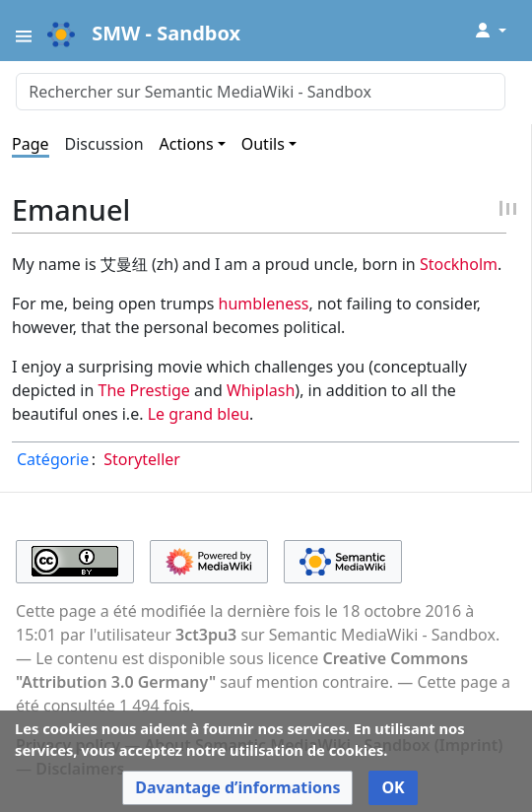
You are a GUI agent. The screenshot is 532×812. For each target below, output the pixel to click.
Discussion (104, 144)
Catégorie (53, 459)
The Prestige (144, 390)
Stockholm (459, 264)
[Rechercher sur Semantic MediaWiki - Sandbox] (261, 92)
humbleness (264, 304)
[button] (237, 788)
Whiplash (261, 390)
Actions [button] (187, 144)
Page (31, 144)
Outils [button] (263, 144)
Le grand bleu (199, 414)
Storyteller (142, 459)
